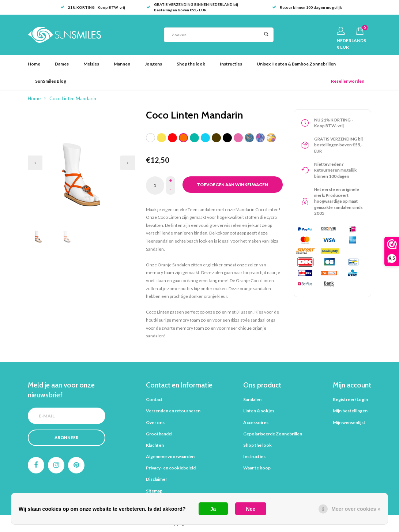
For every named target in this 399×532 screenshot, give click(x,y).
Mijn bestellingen (350, 411)
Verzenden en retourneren (173, 411)
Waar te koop (257, 468)
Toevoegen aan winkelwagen (232, 185)
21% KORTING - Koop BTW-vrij (93, 7)
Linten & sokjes (259, 411)
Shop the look (191, 64)
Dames (62, 64)
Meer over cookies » (356, 509)
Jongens (153, 64)
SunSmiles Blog (51, 81)
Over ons (155, 422)
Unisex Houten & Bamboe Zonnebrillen (296, 64)
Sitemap (154, 491)
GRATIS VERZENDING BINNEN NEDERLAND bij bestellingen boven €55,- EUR (192, 7)
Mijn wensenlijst (349, 422)
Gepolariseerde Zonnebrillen (273, 434)
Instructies (231, 64)
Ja (213, 509)
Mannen (122, 64)
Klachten (155, 445)
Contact (154, 399)
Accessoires (256, 422)
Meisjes (91, 64)
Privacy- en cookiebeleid (171, 468)
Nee (251, 509)
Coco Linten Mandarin (73, 98)
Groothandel (159, 434)
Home (34, 64)
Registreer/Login (350, 399)
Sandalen (252, 399)
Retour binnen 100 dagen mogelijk (307, 7)
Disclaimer (157, 479)
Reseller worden (348, 81)
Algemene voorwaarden (170, 456)
